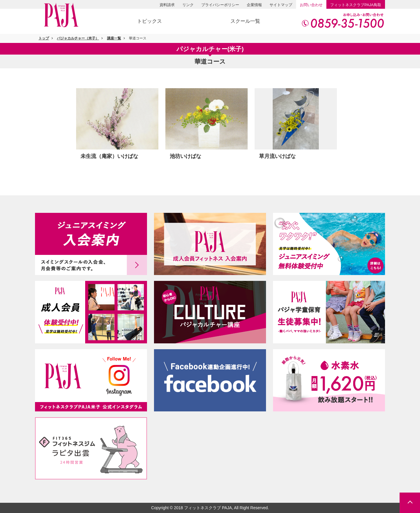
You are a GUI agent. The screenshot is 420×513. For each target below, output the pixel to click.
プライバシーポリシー (220, 5)
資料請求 (167, 5)
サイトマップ (281, 5)
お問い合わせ (311, 5)
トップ (44, 38)
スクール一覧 (245, 21)
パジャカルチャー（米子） (78, 38)
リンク (188, 5)
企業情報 (254, 5)
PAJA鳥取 (356, 5)
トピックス (149, 21)
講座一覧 (114, 38)
